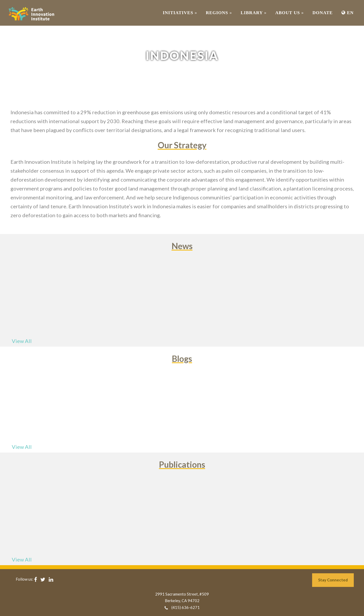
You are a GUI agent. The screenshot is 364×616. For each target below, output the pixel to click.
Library (254, 13)
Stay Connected (333, 580)
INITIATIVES (180, 13)
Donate (322, 13)
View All (22, 341)
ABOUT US (289, 13)
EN (348, 13)
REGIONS (219, 13)
